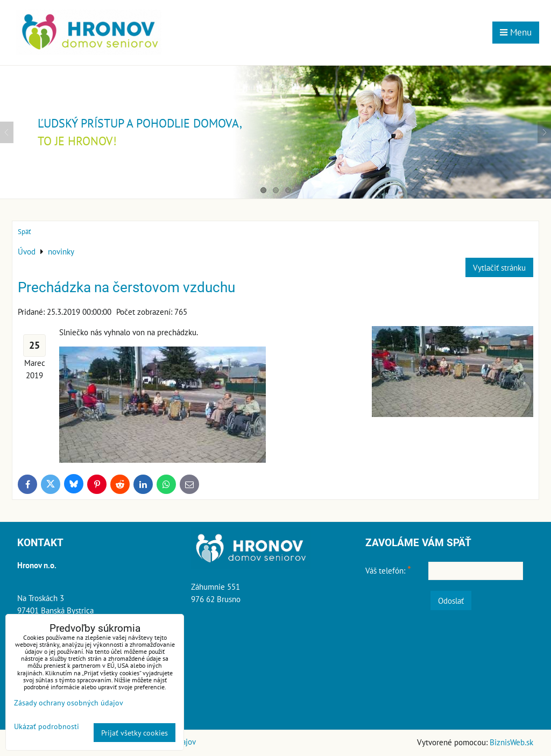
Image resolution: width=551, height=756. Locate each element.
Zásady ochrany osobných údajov (69, 702)
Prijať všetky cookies (135, 733)
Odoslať (451, 600)
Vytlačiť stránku (499, 267)
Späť (24, 232)
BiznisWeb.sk (511, 742)
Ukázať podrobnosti (47, 726)
